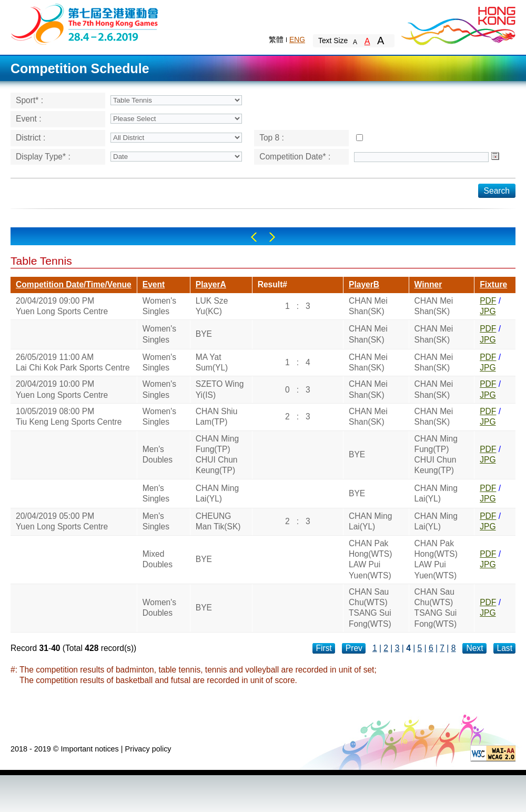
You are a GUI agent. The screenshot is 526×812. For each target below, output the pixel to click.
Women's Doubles (159, 608)
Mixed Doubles (158, 559)
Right (272, 237)
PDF (488, 301)
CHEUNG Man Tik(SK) (218, 521)
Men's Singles (156, 493)
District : (31, 138)
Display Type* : (43, 157)
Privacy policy (148, 749)
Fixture (493, 284)
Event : (29, 119)
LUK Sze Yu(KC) (212, 306)
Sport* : (29, 100)
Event (154, 284)
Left (254, 237)
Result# (272, 284)
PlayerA (211, 284)
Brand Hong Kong (458, 24)
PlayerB (364, 284)
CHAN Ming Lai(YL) (217, 493)
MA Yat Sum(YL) (212, 362)
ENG (297, 39)
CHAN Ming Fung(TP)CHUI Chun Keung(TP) (217, 455)
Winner (428, 284)
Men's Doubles (158, 454)
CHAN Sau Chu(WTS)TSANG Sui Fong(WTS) (370, 608)
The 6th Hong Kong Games (85, 23)
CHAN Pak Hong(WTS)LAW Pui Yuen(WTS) (370, 559)
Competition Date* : (295, 157)
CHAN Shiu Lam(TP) (217, 417)
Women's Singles (159, 306)
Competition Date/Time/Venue (74, 284)
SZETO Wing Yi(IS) (220, 389)
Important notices (89, 749)
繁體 (276, 39)
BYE (204, 334)
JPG (488, 311)
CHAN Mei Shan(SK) (368, 306)
